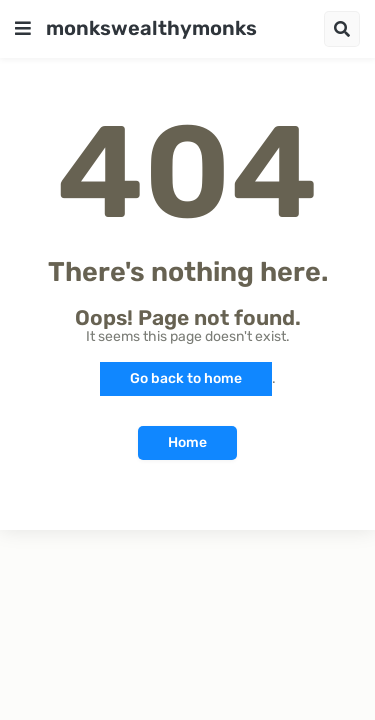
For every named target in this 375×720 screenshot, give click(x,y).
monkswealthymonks (151, 28)
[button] (23, 29)
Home (187, 442)
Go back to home (186, 378)
